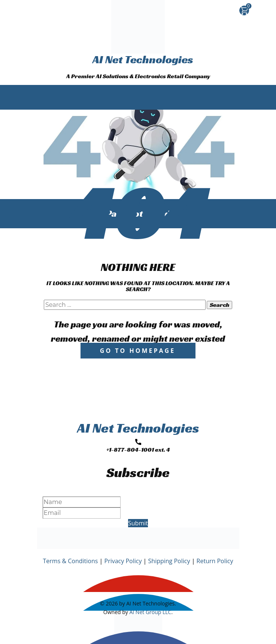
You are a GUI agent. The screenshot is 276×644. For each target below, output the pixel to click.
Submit (138, 523)
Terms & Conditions (71, 561)
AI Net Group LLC (150, 612)
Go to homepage (138, 351)
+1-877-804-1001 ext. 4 (138, 446)
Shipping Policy (169, 561)
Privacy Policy (123, 561)
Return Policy (215, 561)
